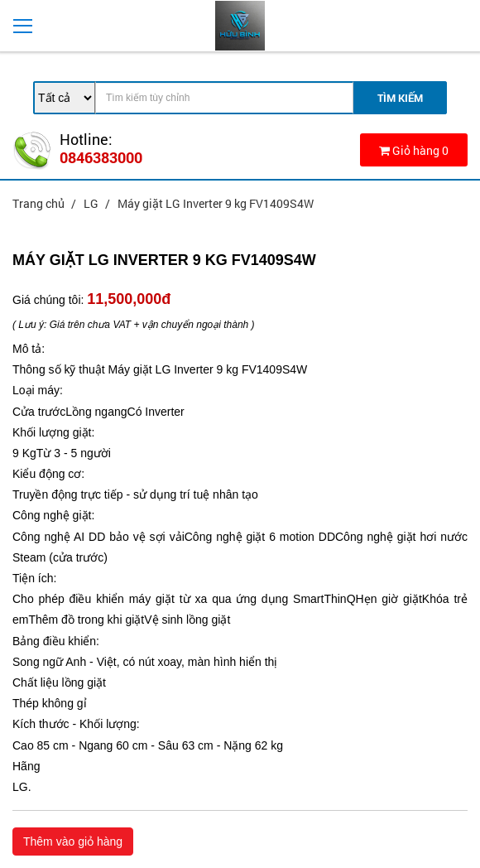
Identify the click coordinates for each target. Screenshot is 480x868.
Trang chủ (40, 203)
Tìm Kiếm (400, 98)
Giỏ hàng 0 (414, 150)
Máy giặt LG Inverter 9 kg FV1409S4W (216, 203)
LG (92, 203)
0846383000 (101, 157)
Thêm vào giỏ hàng (73, 841)
